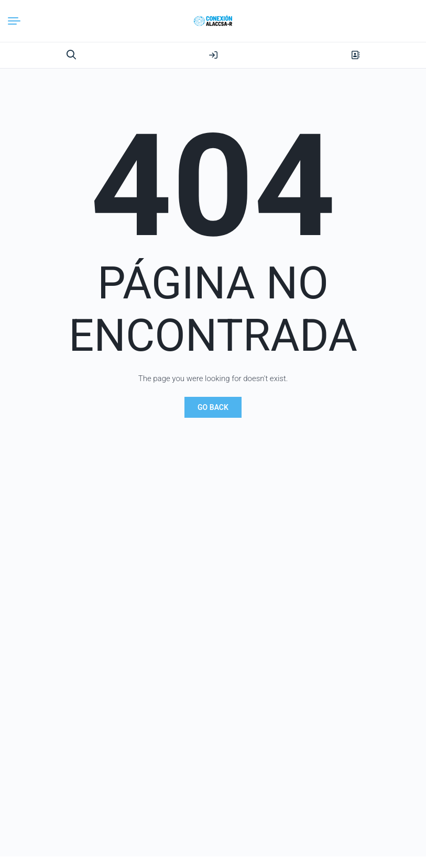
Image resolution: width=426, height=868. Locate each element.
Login (213, 55)
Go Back (213, 407)
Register (355, 55)
